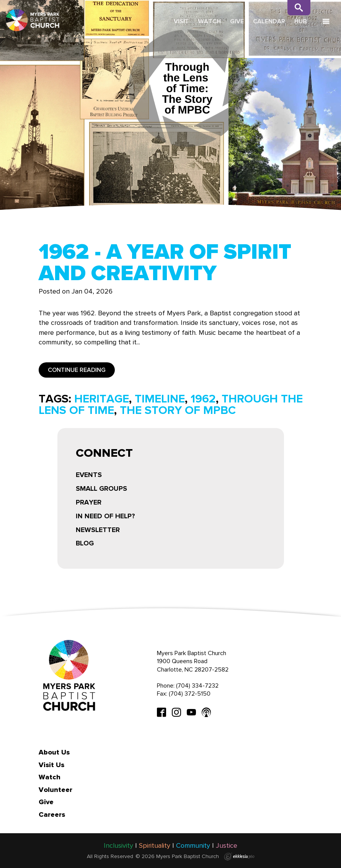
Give (237, 21)
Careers (52, 814)
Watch (210, 21)
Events (89, 475)
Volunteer (55, 790)
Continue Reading (77, 370)
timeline (160, 399)
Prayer (89, 502)
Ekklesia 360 (239, 857)
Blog (85, 543)
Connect (104, 454)
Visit (181, 21)
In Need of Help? (105, 516)
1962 (203, 399)
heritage (102, 399)
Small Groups (101, 488)
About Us (54, 752)
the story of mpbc (178, 410)
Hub (301, 21)
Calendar (269, 21)
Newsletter (98, 530)
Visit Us (51, 765)
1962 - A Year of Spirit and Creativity (165, 262)
